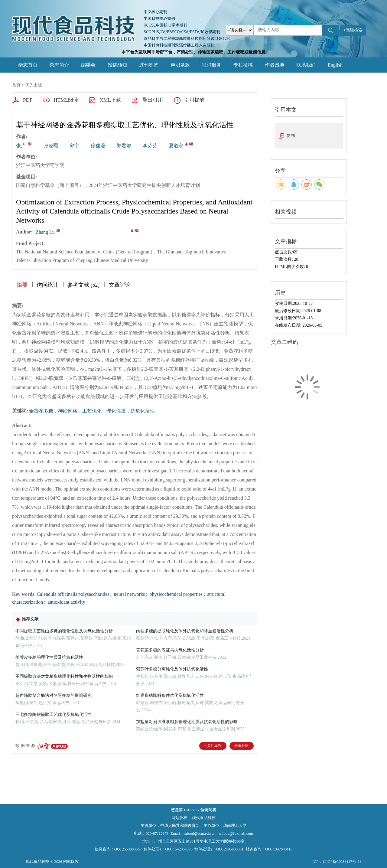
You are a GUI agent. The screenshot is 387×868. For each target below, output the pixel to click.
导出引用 (153, 100)
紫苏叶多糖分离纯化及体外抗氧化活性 (172, 669)
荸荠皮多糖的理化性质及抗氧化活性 (49, 657)
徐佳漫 (98, 146)
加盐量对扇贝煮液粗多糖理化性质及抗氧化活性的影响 (187, 722)
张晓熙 (51, 146)
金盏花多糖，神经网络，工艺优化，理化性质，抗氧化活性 (92, 411)
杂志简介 (59, 65)
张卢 (21, 146)
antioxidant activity (66, 602)
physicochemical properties (176, 594)
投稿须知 (117, 65)
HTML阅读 (66, 100)
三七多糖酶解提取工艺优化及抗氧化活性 (54, 715)
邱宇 (74, 146)
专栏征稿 (243, 65)
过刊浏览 (149, 65)
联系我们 (306, 65)
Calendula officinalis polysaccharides (73, 594)
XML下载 (110, 100)
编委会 (88, 65)
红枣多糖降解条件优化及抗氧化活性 (170, 695)
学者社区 (242, 746)
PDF (28, 100)
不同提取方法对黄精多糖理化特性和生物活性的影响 (64, 676)
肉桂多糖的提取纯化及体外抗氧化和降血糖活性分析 (185, 631)
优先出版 (34, 85)
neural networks (129, 594)
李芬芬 (150, 146)
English (335, 65)
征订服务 (212, 65)
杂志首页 (28, 65)
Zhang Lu (45, 232)
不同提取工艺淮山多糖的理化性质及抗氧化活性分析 (64, 631)
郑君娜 (124, 146)
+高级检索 (353, 30)
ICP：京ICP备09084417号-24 (337, 861)
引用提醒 (194, 100)
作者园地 (275, 65)
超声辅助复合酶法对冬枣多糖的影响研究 (54, 695)
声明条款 (180, 65)
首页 (16, 85)
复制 (291, 136)
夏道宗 (176, 146)
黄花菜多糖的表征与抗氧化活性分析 (170, 650)
